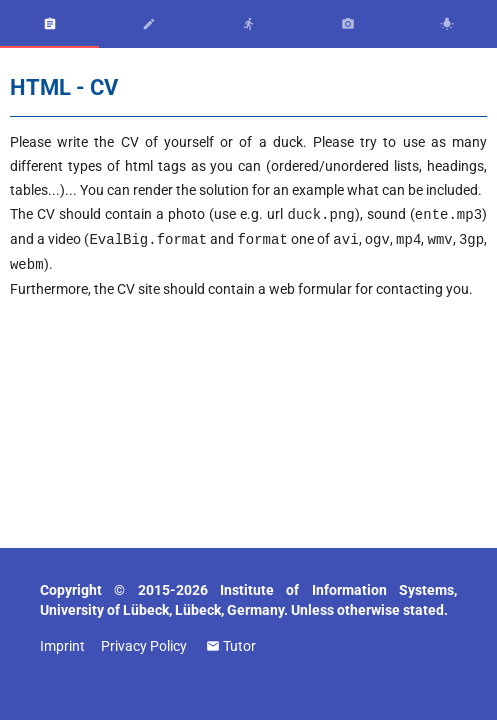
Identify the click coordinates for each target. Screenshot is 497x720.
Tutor (239, 645)
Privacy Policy (144, 646)
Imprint (62, 646)
